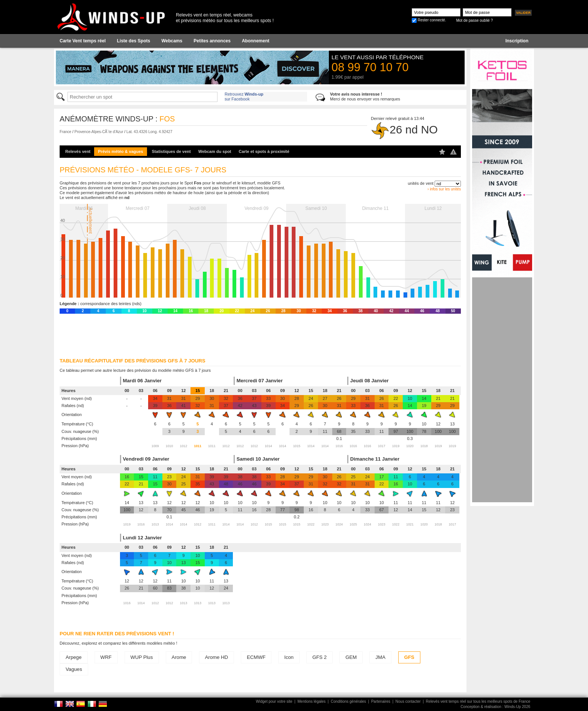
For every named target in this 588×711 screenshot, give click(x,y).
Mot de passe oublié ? (474, 20)
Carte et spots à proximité (264, 151)
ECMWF (256, 657)
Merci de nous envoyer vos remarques (365, 97)
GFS (409, 657)
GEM (351, 657)
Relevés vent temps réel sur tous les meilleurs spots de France (478, 701)
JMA (380, 657)
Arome (179, 657)
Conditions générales (348, 701)
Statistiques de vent (171, 151)
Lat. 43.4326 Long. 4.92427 (149, 132)
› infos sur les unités (444, 189)
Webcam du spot (215, 151)
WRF (106, 657)
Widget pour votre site (274, 701)
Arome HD (217, 657)
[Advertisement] (502, 390)
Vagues (74, 669)
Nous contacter (408, 701)
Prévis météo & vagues (120, 151)
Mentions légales (311, 701)
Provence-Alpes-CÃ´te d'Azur (99, 132)
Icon (289, 657)
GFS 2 (319, 657)
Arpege (74, 657)
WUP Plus (142, 657)
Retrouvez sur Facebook (244, 97)
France (65, 132)
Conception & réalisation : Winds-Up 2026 (495, 707)
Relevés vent (78, 151)
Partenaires (381, 701)
